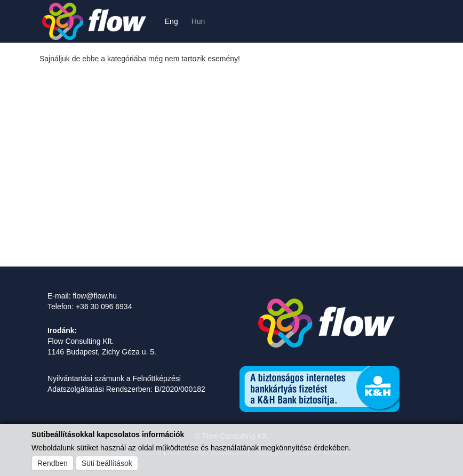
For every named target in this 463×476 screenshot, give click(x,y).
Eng (171, 21)
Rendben (53, 463)
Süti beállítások (107, 463)
